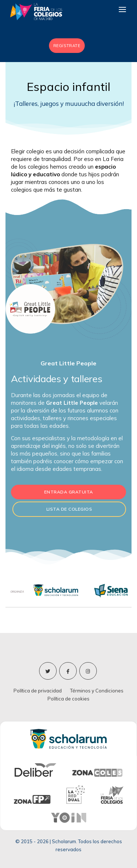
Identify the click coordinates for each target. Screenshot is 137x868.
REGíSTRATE (67, 46)
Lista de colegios (69, 509)
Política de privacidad (38, 691)
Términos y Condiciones (97, 691)
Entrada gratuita (69, 492)
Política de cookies (68, 699)
